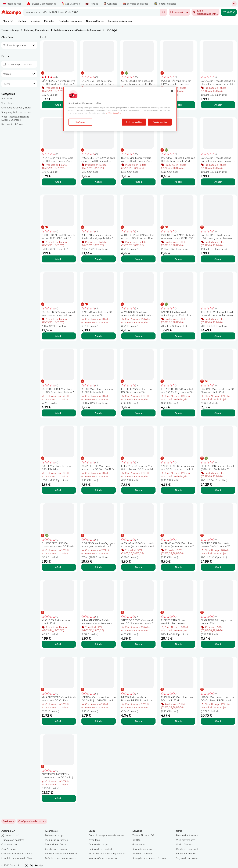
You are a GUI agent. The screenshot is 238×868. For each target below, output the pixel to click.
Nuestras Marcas (95, 21)
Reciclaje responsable (188, 849)
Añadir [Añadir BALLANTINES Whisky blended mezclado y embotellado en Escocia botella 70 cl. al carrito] (59, 336)
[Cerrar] (172, 91)
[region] (120, 109)
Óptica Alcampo (185, 844)
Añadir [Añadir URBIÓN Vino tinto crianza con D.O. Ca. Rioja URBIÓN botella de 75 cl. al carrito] (218, 721)
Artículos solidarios (143, 853)
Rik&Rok (137, 840)
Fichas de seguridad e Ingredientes (107, 853)
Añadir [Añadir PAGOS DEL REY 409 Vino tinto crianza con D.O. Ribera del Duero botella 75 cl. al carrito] (99, 182)
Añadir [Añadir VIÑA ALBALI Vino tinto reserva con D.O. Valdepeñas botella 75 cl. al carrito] (59, 105)
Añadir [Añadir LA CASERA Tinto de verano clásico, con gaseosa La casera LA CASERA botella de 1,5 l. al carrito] (218, 259)
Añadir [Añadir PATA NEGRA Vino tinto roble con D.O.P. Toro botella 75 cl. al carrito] (59, 182)
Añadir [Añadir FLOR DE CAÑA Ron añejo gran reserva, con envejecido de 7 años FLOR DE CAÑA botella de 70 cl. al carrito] (99, 567)
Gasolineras (139, 844)
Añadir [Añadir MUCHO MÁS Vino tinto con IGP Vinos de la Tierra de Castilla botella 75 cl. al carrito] (178, 105)
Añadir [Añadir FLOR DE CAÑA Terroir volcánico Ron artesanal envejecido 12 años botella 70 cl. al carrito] (178, 644)
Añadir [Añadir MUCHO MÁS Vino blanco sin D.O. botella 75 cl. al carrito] (178, 721)
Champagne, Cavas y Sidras (16, 107)
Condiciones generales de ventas (106, 835)
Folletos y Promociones (37, 30)
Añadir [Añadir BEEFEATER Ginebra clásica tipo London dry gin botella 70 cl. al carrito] (99, 259)
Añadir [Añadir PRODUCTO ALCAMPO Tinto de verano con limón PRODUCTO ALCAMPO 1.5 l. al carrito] (178, 259)
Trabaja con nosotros (13, 840)
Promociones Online (56, 844)
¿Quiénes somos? (10, 835)
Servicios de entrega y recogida (62, 853)
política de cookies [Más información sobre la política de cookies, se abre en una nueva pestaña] (114, 113)
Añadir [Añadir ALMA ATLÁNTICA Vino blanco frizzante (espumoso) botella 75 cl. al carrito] (178, 567)
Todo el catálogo (10, 30)
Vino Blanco (8, 103)
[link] (32, 821)
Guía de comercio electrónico (61, 858)
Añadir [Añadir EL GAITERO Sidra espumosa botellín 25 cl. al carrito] (218, 644)
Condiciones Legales (56, 849)
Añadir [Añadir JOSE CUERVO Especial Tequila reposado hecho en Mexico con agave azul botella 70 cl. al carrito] (218, 336)
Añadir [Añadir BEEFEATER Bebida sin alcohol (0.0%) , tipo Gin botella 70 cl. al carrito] (218, 490)
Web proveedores (186, 840)
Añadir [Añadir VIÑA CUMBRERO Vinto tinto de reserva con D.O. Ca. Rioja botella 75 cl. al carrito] (59, 721)
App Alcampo (9, 849)
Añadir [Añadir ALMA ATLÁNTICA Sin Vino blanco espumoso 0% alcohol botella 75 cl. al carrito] (99, 644)
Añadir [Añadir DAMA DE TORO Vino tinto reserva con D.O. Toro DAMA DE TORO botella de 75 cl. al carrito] (99, 490)
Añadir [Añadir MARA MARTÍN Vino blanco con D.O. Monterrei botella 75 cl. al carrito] (178, 182)
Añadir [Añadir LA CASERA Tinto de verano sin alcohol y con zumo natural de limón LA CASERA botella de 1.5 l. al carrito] (218, 105)
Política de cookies (99, 844)
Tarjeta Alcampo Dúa (144, 835)
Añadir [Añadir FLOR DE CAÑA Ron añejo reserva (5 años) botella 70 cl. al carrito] (218, 567)
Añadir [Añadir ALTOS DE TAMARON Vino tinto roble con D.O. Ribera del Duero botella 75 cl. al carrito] (138, 259)
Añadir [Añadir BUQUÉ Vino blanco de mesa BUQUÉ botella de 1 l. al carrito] (99, 413)
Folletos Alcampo (55, 835)
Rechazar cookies (134, 122)
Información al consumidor (103, 858)
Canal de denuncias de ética (17, 858)
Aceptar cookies (160, 122)
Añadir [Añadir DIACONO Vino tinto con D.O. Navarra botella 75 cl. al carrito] (99, 336)
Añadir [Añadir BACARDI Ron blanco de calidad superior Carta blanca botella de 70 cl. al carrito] (178, 336)
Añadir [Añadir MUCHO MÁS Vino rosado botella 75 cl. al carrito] (59, 644)
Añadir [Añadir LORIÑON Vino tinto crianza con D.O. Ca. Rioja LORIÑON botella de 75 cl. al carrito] (99, 721)
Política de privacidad (100, 849)
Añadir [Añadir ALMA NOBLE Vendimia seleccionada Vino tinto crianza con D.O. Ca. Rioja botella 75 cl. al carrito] (138, 336)
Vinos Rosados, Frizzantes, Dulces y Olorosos (15, 118)
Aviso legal (95, 840)
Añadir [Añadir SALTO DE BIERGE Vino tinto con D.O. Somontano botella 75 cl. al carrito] (59, 413)
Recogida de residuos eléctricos (149, 858)
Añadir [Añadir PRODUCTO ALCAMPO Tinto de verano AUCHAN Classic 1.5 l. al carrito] (59, 259)
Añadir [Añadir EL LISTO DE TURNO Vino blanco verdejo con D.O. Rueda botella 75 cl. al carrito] (59, 567)
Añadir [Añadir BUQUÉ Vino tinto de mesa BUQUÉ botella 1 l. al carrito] (59, 490)
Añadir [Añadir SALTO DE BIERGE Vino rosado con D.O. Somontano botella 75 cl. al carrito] (138, 644)
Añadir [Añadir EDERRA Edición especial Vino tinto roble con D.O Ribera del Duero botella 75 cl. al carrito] (138, 490)
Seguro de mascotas (187, 858)
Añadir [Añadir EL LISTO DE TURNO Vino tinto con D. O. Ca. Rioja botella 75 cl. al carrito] (178, 413)
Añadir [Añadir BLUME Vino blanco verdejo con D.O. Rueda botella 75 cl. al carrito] (138, 182)
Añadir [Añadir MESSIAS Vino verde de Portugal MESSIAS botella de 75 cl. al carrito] (138, 721)
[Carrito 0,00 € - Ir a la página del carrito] (229, 12)
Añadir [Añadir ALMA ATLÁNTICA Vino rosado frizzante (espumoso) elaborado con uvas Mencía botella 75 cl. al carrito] (138, 567)
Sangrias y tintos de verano (16, 112)
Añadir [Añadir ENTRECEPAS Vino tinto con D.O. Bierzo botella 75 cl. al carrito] (138, 413)
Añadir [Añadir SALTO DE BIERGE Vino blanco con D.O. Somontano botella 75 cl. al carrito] (178, 490)
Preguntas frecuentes (56, 840)
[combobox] (92, 12)
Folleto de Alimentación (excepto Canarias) (77, 30)
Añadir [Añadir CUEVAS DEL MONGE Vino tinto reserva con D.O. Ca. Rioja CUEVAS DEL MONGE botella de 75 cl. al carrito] (59, 798)
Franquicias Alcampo (187, 835)
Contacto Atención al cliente (17, 853)
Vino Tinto (7, 98)
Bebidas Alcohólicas (12, 124)
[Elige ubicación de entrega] (205, 12)
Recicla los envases (186, 853)
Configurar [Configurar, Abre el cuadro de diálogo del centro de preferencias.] (80, 122)
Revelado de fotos (142, 849)
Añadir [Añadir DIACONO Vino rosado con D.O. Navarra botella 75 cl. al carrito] (218, 413)
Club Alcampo (9, 844)
